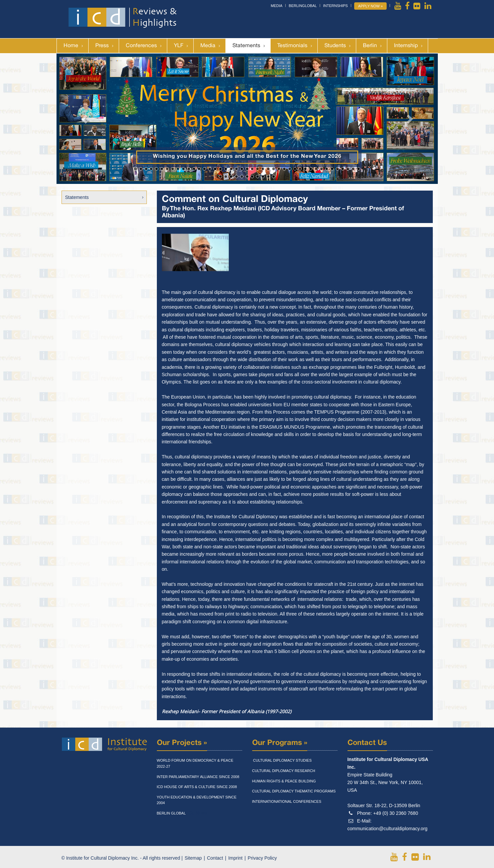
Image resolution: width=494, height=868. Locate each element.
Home (71, 46)
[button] (85, 119)
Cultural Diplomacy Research (284, 771)
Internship (406, 46)
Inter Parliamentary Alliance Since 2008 (198, 777)
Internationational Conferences (287, 801)
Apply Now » (371, 6)
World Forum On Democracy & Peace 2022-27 (195, 763)
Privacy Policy (262, 858)
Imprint (235, 858)
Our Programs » (280, 743)
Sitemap (193, 858)
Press (102, 46)
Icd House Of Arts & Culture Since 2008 (197, 787)
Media (277, 6)
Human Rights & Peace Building (284, 781)
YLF (179, 46)
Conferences (141, 46)
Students (335, 46)
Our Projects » (182, 743)
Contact (215, 858)
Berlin (370, 46)
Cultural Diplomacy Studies (282, 760)
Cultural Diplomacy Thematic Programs (294, 791)
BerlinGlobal (303, 6)
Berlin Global (171, 813)
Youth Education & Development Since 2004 (197, 800)
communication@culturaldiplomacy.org (388, 829)
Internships (335, 6)
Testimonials (292, 46)
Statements (246, 46)
